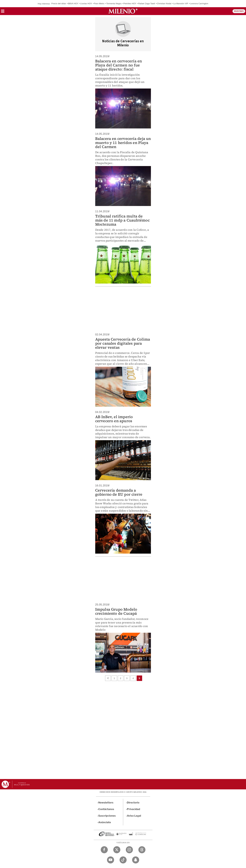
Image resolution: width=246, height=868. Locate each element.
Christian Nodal (164, 4)
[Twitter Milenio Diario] (117, 850)
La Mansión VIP (181, 4)
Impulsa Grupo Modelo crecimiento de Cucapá (116, 611)
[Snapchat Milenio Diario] (136, 860)
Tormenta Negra (114, 4)
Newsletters (106, 803)
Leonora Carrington (199, 4)
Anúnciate (105, 822)
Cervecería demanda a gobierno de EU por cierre (119, 492)
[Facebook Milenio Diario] (104, 850)
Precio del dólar (59, 4)
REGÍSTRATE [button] (239, 11)
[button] (3, 12)
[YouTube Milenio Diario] (111, 860)
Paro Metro (99, 4)
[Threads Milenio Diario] (142, 850)
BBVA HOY (73, 4)
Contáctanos (106, 809)
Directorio (133, 803)
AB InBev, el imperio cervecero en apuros (114, 419)
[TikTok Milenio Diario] (123, 860)
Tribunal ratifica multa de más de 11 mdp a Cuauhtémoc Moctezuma (122, 220)
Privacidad (134, 809)
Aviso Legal (134, 816)
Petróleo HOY (130, 4)
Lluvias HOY (86, 4)
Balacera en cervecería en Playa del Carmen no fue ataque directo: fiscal (119, 65)
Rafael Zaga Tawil (147, 4)
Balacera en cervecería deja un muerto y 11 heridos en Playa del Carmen (123, 143)
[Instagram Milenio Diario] (129, 850)
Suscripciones (107, 816)
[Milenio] (123, 11)
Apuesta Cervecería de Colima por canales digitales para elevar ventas (123, 343)
